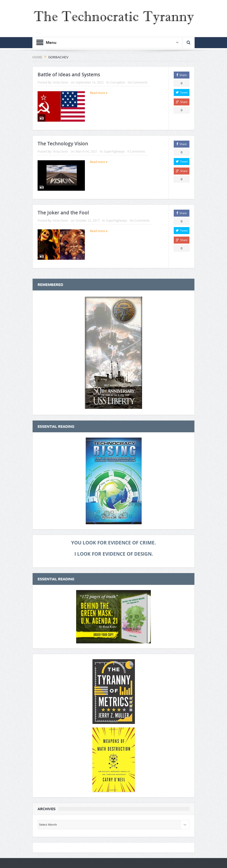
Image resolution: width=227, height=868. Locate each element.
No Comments (138, 82)
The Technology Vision (63, 144)
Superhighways (114, 151)
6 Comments (136, 151)
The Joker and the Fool (63, 213)
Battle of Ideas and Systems (69, 75)
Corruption (118, 82)
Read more (99, 93)
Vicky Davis (60, 82)
